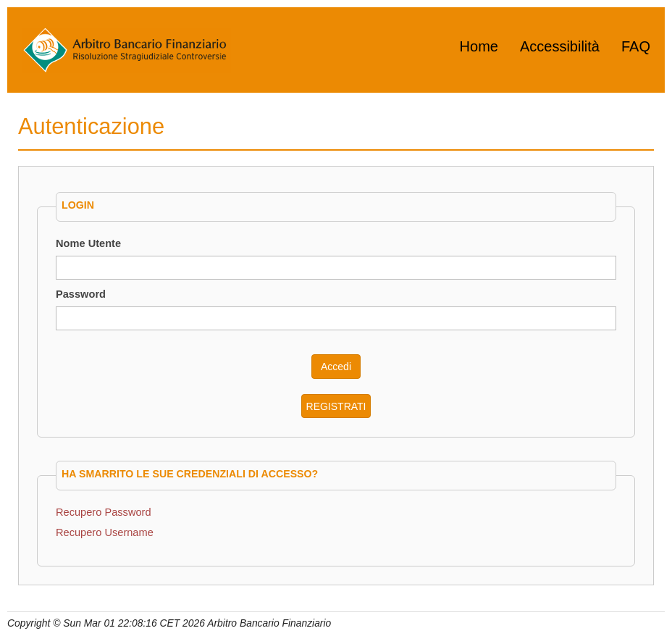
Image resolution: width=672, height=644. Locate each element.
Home (479, 46)
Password (81, 294)
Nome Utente (88, 243)
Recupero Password (104, 512)
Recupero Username (105, 532)
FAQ (636, 46)
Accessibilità (560, 46)
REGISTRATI (336, 406)
